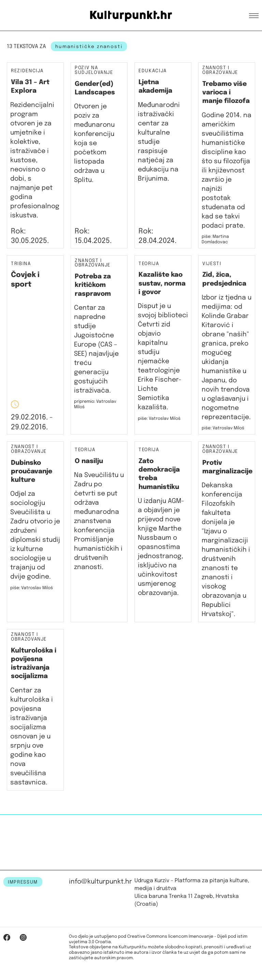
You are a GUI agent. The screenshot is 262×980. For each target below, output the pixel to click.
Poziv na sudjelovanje (94, 70)
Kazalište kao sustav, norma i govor (162, 284)
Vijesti (212, 264)
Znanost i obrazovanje (220, 70)
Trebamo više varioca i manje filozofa (226, 93)
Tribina (21, 264)
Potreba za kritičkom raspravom (93, 285)
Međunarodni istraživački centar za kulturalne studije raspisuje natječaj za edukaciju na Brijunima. (159, 142)
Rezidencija (27, 71)
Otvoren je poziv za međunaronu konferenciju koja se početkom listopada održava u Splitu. (94, 143)
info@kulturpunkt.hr (100, 882)
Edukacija (153, 71)
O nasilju (89, 461)
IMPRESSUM (23, 882)
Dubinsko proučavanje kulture (32, 472)
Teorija (149, 264)
